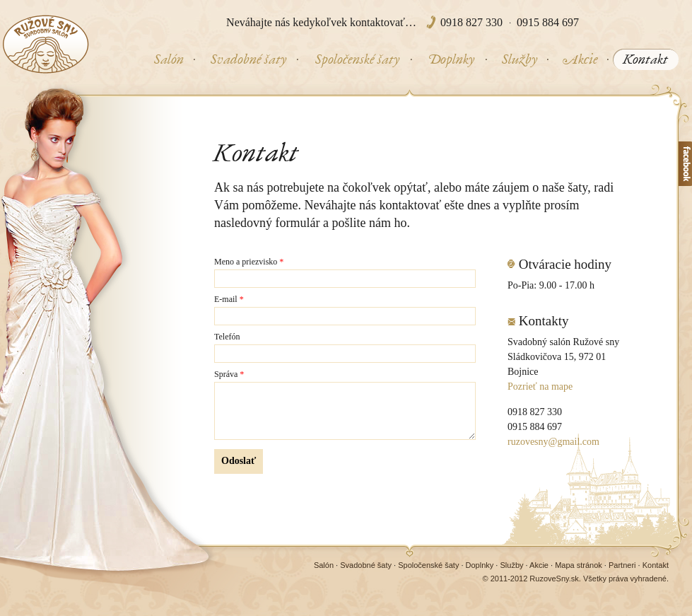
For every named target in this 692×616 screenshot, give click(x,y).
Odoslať (239, 461)
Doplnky (480, 565)
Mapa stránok (579, 565)
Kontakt (656, 565)
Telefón (227, 337)
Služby (511, 565)
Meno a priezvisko (249, 262)
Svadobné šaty (366, 565)
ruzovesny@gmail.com (553, 442)
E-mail (229, 300)
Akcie (539, 565)
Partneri (622, 565)
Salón (324, 565)
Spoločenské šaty (428, 565)
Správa (229, 374)
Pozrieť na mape (540, 387)
